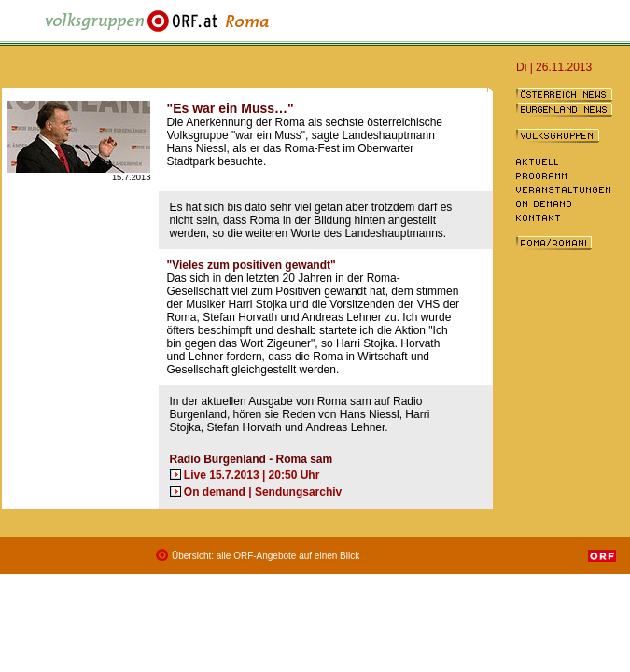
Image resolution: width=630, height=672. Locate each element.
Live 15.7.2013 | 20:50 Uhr (252, 475)
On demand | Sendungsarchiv (263, 492)
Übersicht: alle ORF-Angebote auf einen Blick (266, 556)
